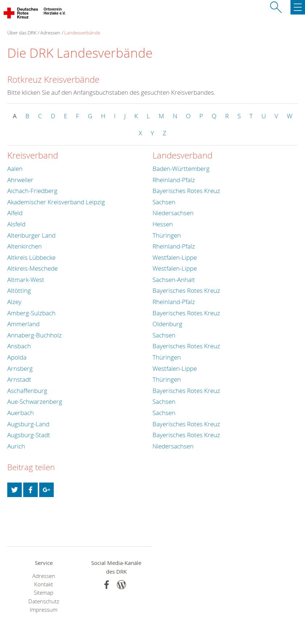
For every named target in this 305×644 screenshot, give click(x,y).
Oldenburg (167, 324)
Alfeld (15, 213)
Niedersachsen (173, 213)
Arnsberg (20, 368)
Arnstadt (19, 379)
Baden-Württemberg (181, 169)
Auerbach (21, 413)
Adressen (50, 33)
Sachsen (164, 202)
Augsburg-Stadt (29, 435)
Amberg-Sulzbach (31, 313)
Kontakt (44, 584)
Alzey (14, 302)
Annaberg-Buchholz (34, 335)
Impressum (44, 610)
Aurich (16, 446)
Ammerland (23, 324)
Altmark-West (26, 280)
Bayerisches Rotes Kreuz (186, 191)
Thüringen (167, 235)
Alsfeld (16, 224)
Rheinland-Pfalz (174, 180)
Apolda (17, 357)
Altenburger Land (31, 235)
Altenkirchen (25, 246)
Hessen (163, 224)
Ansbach (19, 346)
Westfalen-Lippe (175, 257)
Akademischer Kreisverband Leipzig (56, 202)
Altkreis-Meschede (32, 268)
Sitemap (44, 593)
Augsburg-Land (28, 424)
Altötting (19, 290)
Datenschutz (44, 601)
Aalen (15, 169)
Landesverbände (82, 33)
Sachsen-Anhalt (174, 280)
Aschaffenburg (27, 391)
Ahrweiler (20, 180)
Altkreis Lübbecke (31, 257)
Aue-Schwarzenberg (35, 401)
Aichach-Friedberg (32, 191)
